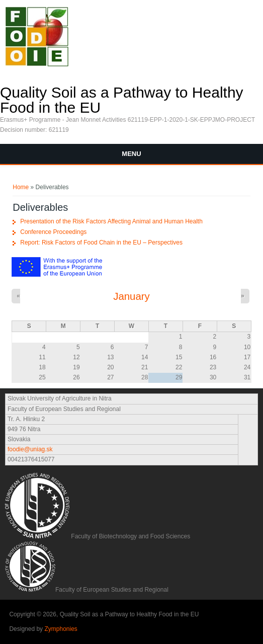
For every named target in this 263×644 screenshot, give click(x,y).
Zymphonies (61, 629)
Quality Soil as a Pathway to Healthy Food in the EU (122, 100)
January (131, 296)
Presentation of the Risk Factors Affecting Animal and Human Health (111, 221)
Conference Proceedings (53, 232)
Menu (131, 154)
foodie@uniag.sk (30, 449)
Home (21, 187)
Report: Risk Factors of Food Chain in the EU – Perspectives (101, 243)
